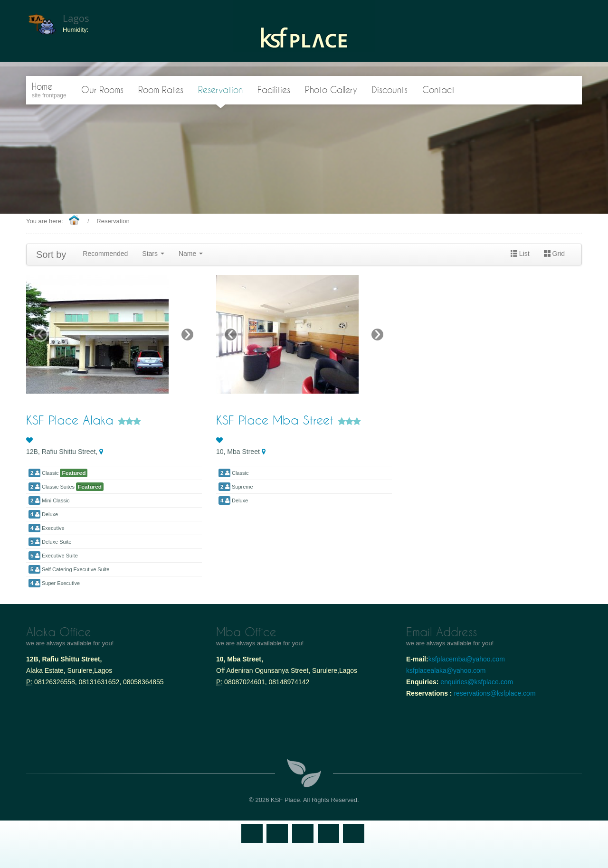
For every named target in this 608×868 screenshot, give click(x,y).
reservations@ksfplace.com (494, 693)
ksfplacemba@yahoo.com (468, 659)
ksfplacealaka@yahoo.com (446, 670)
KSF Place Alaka (72, 420)
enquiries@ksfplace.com (477, 682)
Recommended (105, 254)
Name (191, 254)
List (520, 254)
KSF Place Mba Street (277, 420)
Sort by (51, 255)
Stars (153, 254)
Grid (554, 254)
